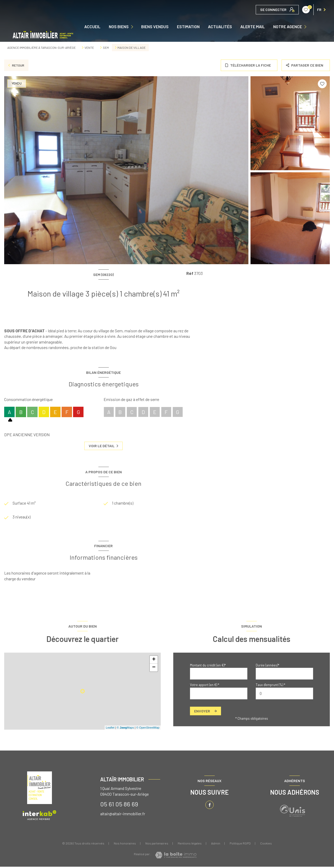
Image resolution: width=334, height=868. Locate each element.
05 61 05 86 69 (119, 805)
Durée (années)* (267, 666)
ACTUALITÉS (220, 27)
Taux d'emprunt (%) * (270, 686)
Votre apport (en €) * (205, 686)
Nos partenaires (157, 845)
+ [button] (154, 661)
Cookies (266, 845)
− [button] (154, 669)
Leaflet (110, 729)
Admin (216, 845)
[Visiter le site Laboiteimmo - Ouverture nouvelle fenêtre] (176, 856)
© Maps (126, 729)
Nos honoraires (125, 845)
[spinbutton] (284, 695)
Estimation (188, 27)
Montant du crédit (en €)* (208, 666)
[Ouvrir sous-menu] (133, 27)
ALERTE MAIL (253, 27)
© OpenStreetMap (148, 729)
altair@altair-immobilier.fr (123, 815)
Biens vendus (155, 27)
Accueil (92, 27)
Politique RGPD (240, 845)
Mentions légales (190, 845)
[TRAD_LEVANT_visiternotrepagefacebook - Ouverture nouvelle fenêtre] (210, 806)
